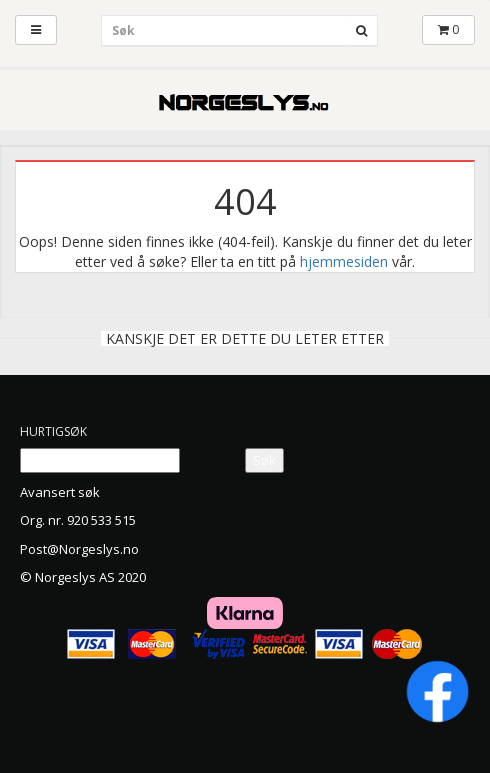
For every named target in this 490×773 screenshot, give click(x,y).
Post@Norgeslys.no (79, 549)
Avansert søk (60, 492)
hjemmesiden (344, 261)
